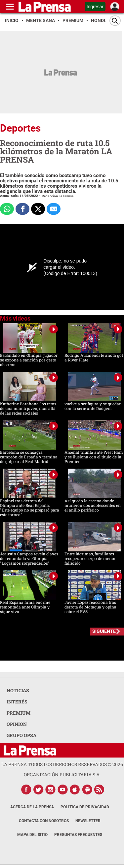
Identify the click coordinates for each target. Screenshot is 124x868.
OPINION (17, 724)
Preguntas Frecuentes (78, 835)
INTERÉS (17, 702)
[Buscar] (115, 21)
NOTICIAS (18, 690)
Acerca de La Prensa (32, 807)
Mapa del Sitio (32, 835)
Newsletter (88, 821)
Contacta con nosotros (44, 821)
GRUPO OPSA (21, 735)
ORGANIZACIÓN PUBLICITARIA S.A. (62, 775)
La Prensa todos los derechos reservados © (62, 764)
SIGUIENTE (104, 631)
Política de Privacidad (85, 807)
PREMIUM (19, 713)
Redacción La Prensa (58, 196)
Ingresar (95, 7)
